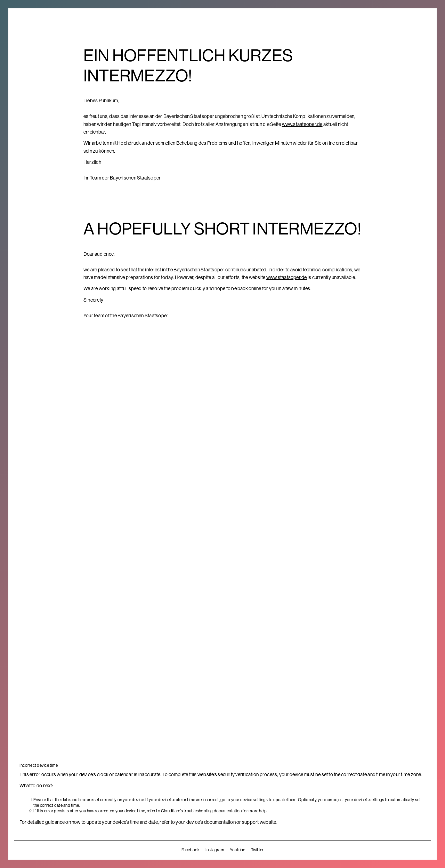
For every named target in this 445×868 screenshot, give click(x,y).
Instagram (215, 850)
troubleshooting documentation (213, 811)
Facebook (191, 850)
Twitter (257, 850)
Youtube (238, 850)
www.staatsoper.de (302, 124)
